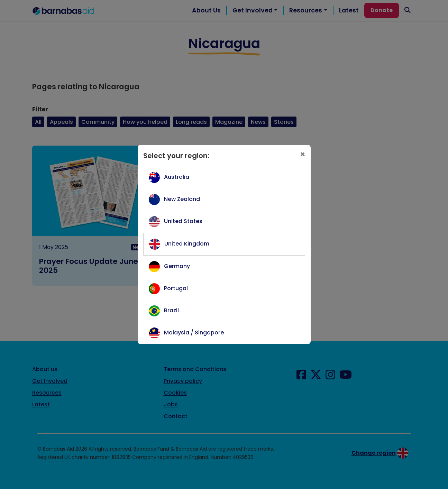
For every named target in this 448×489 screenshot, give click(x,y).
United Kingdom (187, 244)
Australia (177, 177)
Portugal (176, 288)
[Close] (303, 155)
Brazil (171, 310)
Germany (177, 266)
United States (183, 221)
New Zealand (182, 199)
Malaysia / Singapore (194, 333)
